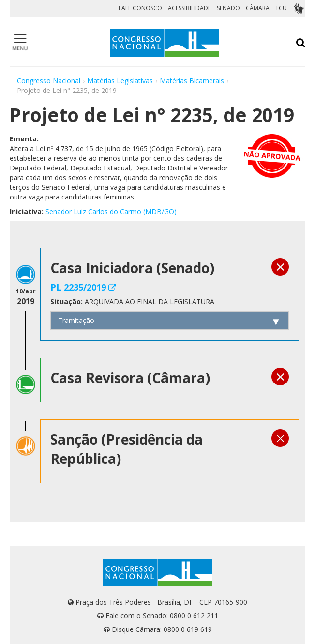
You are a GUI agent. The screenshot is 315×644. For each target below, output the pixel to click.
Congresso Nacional (49, 81)
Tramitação (76, 320)
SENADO (228, 8)
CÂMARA (258, 8)
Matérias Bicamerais (192, 81)
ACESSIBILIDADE (189, 8)
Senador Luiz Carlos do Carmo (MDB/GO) (111, 211)
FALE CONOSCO (140, 8)
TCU (281, 8)
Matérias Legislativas (120, 81)
